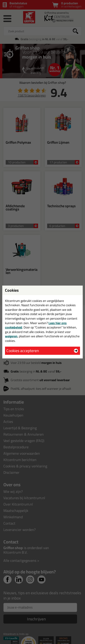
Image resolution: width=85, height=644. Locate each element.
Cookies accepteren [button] (23, 351)
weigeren (11, 336)
